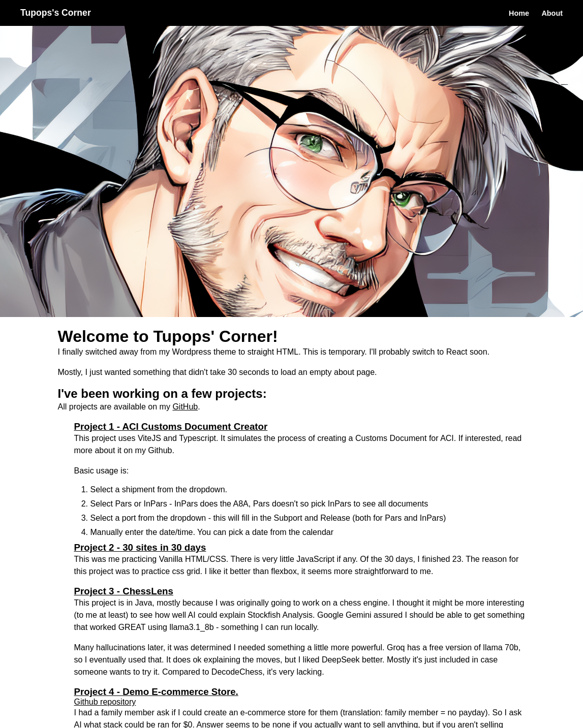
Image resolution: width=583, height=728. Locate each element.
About (552, 13)
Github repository (105, 702)
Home (519, 13)
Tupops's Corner (56, 13)
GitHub (185, 407)
